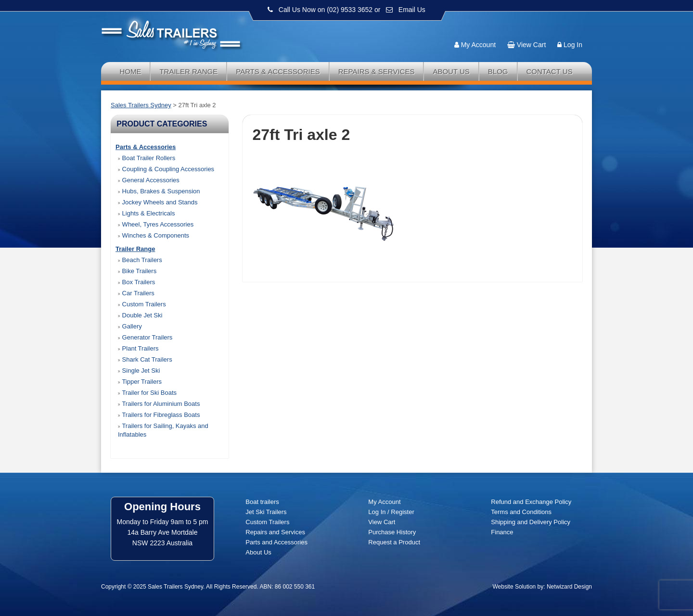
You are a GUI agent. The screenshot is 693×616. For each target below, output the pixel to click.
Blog (498, 71)
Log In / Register (391, 512)
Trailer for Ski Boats (147, 393)
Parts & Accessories (278, 71)
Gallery (130, 326)
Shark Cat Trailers (145, 359)
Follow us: (564, 26)
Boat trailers (262, 502)
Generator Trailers (145, 337)
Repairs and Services (275, 532)
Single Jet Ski (139, 371)
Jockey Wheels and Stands (158, 202)
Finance (502, 532)
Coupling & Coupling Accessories (166, 169)
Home (130, 71)
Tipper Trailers (140, 382)
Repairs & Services (377, 71)
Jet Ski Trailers (266, 512)
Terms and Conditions (521, 512)
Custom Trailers (142, 304)
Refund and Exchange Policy (531, 502)
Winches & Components (154, 235)
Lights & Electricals (146, 213)
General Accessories (149, 180)
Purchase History (392, 532)
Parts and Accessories (276, 542)
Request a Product (394, 542)
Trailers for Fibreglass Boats (159, 415)
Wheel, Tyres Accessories (156, 224)
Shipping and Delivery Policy (531, 522)
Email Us (412, 10)
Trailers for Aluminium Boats (159, 404)
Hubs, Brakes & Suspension (159, 191)
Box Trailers (136, 282)
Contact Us (550, 71)
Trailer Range (188, 71)
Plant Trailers (138, 348)
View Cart (531, 45)
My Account (478, 45)
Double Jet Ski (140, 315)
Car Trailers (136, 293)
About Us (451, 71)
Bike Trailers (137, 271)
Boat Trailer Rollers (147, 158)
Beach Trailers (140, 260)
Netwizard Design (569, 587)
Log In (573, 45)
